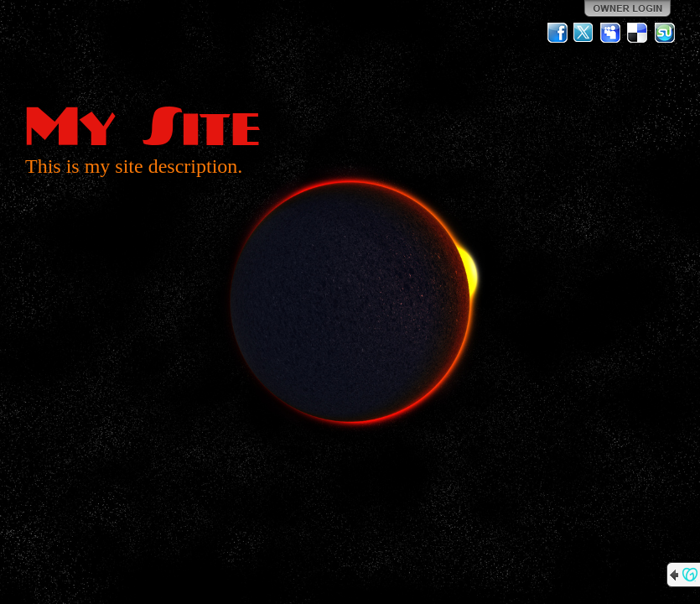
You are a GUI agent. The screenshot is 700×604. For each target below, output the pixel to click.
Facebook (557, 33)
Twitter (584, 33)
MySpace (611, 33)
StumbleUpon (665, 33)
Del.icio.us (638, 33)
